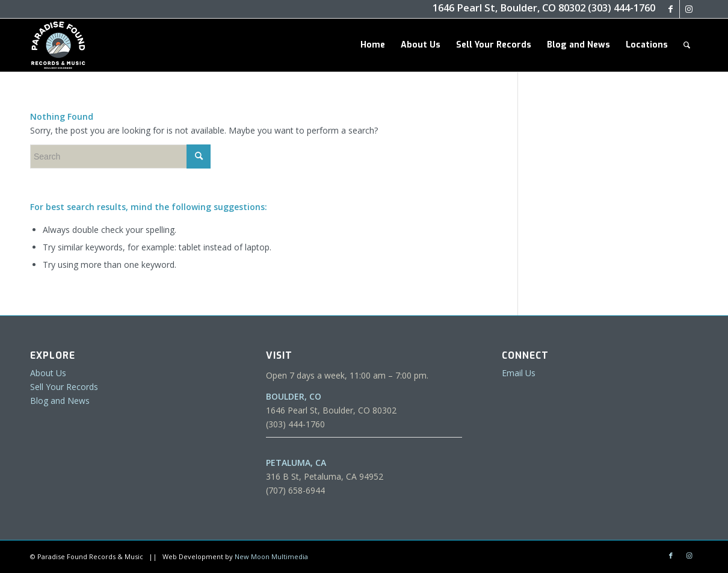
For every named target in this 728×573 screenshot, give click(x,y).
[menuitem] (373, 45)
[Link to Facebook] (671, 9)
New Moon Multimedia (271, 556)
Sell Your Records (64, 387)
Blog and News (60, 401)
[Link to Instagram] (689, 9)
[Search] (687, 45)
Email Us (519, 373)
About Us (48, 373)
